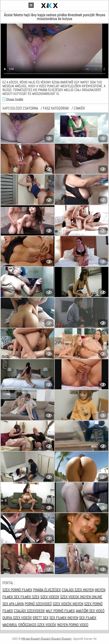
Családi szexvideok (29, 611)
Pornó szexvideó (38, 604)
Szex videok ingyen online (81, 597)
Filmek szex (30, 597)
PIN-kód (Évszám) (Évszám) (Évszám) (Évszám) (47, 639)
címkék (79, 108)
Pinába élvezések (47, 590)
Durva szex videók (17, 618)
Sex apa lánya (13, 604)
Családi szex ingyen (78, 590)
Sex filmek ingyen (64, 618)
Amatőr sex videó (90, 611)
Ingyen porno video (73, 625)
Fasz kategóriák (56, 108)
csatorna (31, 108)
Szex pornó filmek (17, 590)
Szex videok (50, 597)
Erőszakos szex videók (37, 625)
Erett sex (41, 618)
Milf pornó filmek (60, 611)
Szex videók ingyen (68, 604)
